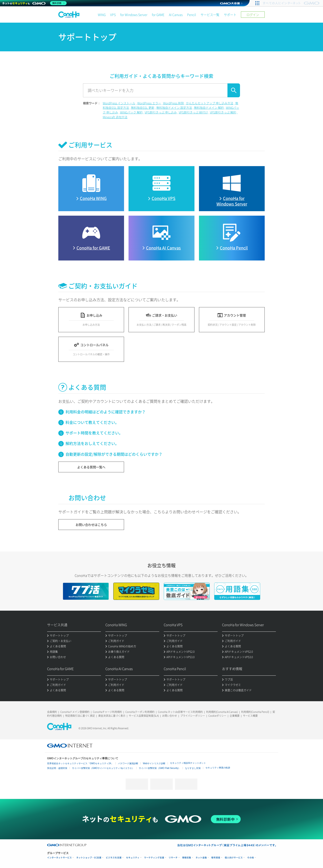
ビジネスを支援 (114, 858)
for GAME (158, 15)
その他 (251, 858)
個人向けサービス (234, 858)
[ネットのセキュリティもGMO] (34, 3)
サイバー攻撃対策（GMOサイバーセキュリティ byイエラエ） (103, 768)
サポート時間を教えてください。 (94, 433)
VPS (113, 15)
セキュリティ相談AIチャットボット (188, 763)
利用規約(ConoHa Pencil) (255, 712)
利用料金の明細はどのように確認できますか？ (106, 412)
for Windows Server (134, 15)
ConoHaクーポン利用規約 (140, 712)
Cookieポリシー (217, 716)
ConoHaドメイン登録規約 (75, 712)
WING (102, 15)
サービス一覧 (210, 15)
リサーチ (173, 858)
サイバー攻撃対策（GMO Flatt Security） (160, 768)
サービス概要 (250, 716)
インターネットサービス (59, 858)
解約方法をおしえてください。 (92, 443)
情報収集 (187, 858)
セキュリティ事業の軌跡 (218, 768)
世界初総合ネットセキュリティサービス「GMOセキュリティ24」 (80, 763)
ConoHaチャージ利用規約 (107, 712)
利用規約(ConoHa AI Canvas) (222, 712)
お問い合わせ (170, 716)
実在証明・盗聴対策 (57, 768)
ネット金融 (201, 858)
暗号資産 (216, 858)
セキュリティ (133, 858)
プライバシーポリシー (193, 716)
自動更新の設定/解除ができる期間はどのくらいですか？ (114, 454)
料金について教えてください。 (92, 422)
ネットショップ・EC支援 (89, 858)
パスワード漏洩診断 (128, 763)
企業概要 (235, 716)
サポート (230, 15)
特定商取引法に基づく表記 (80, 716)
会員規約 (52, 712)
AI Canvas (176, 15)
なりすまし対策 (193, 768)
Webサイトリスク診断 (154, 763)
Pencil (192, 15)
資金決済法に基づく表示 (112, 716)
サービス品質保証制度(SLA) (144, 716)
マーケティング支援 (154, 858)
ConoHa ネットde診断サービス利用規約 (180, 712)
